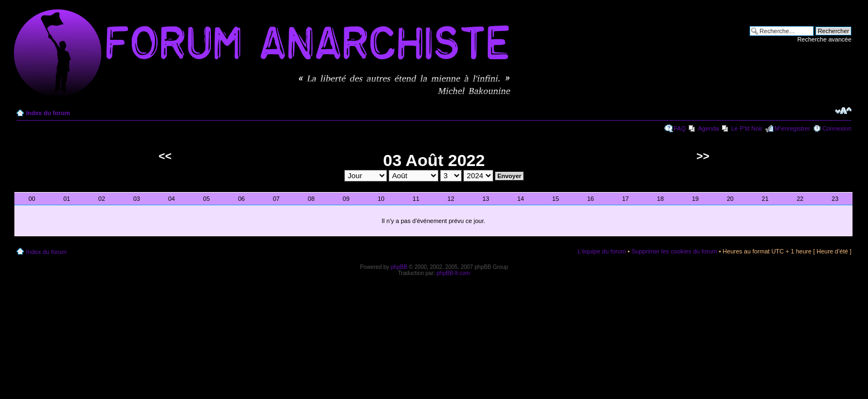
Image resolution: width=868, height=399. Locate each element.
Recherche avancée (824, 39)
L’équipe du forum (601, 251)
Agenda (709, 128)
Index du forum (48, 113)
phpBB (399, 267)
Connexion (837, 128)
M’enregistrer (792, 128)
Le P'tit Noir (747, 128)
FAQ (680, 128)
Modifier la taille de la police (843, 111)
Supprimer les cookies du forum (675, 251)
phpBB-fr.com (454, 273)
